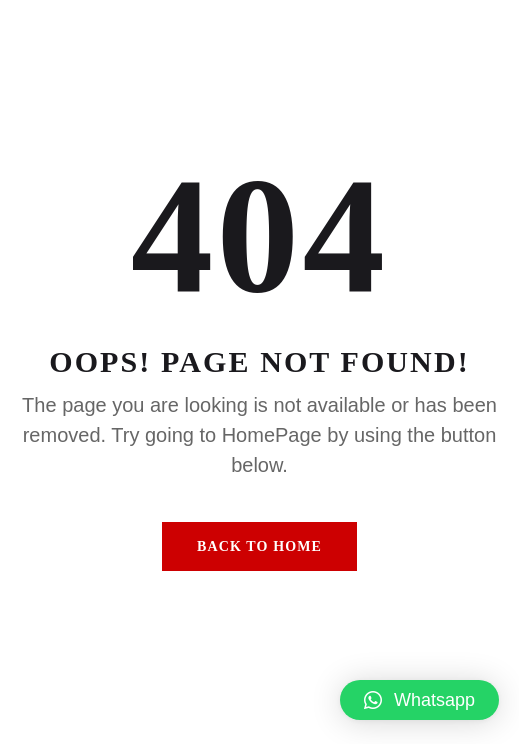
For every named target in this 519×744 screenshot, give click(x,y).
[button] (419, 700)
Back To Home (259, 546)
